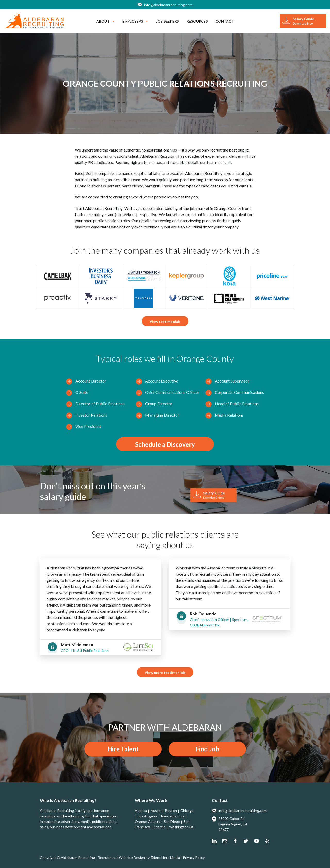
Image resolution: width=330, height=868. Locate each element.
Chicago (187, 811)
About (106, 21)
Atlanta (141, 811)
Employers (135, 21)
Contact (225, 21)
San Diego (172, 821)
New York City (173, 816)
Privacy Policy (194, 858)
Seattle (160, 827)
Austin (156, 811)
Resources (197, 21)
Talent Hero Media (165, 858)
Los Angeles (148, 816)
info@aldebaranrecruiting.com (168, 5)
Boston (171, 811)
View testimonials (165, 321)
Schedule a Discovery (165, 444)
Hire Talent (123, 749)
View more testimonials (165, 672)
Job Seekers (167, 21)
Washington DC (182, 827)
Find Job (207, 749)
